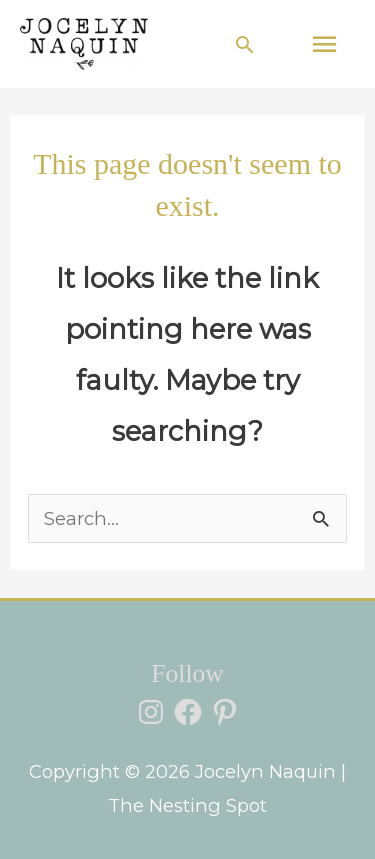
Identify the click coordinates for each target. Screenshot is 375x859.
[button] (245, 44)
